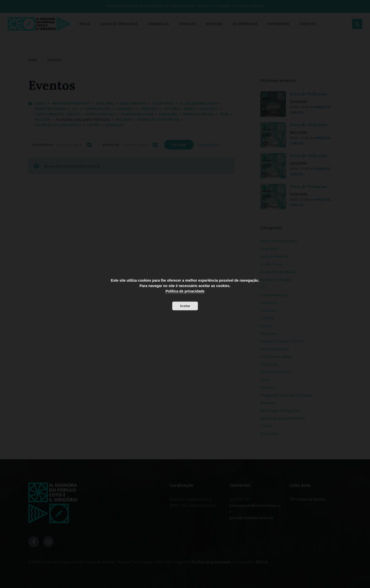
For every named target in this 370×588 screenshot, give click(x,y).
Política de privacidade (185, 291)
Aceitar (185, 306)
